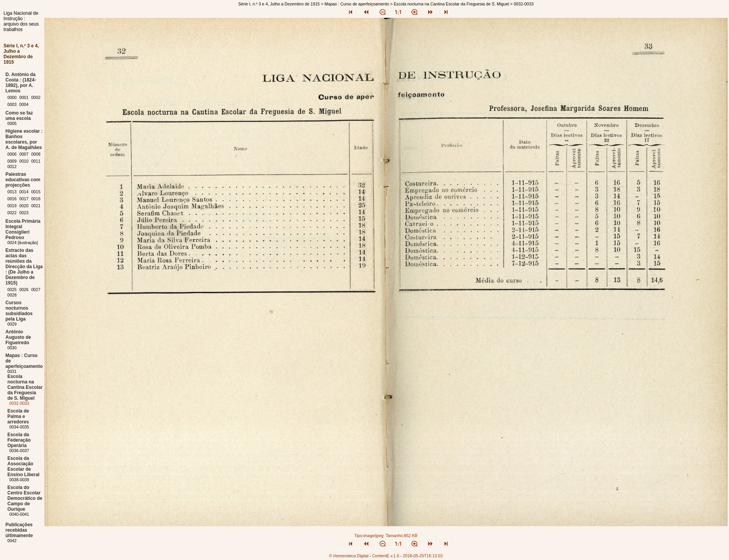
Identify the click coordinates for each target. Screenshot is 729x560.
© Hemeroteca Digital (349, 556)
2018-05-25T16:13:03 (423, 556)
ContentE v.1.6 (386, 556)
